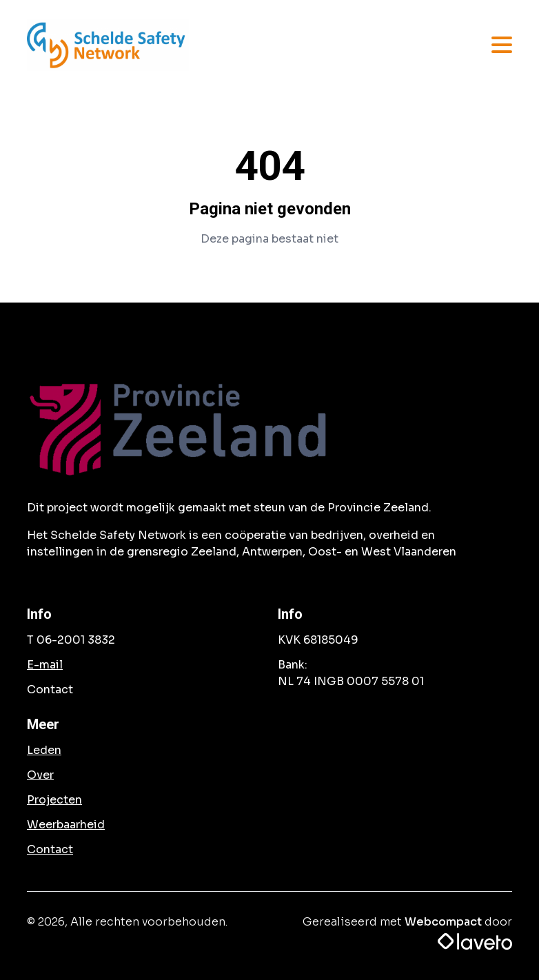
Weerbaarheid (66, 825)
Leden (44, 750)
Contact (50, 849)
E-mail (45, 665)
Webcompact (443, 922)
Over (40, 775)
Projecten (54, 800)
